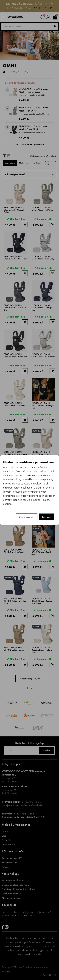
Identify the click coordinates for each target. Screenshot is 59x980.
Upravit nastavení (27, 517)
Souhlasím (47, 517)
